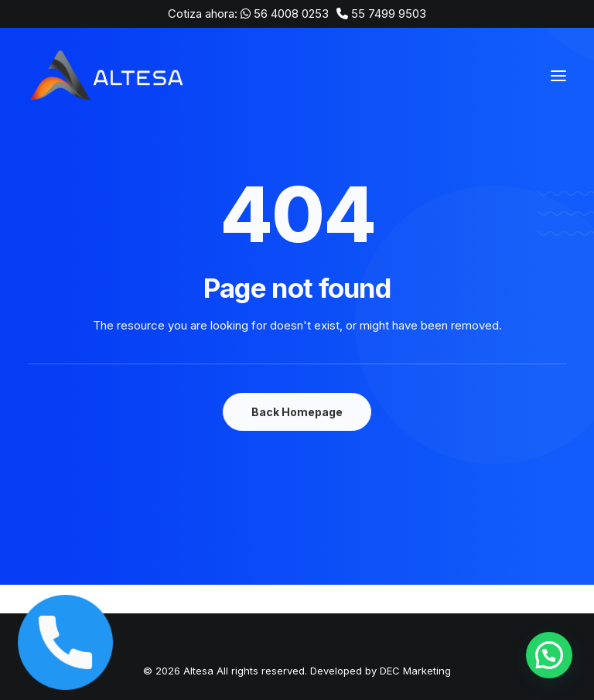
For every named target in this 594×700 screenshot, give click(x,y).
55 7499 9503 (389, 14)
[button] (549, 654)
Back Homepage (297, 412)
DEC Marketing (415, 671)
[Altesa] (109, 76)
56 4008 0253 (291, 14)
